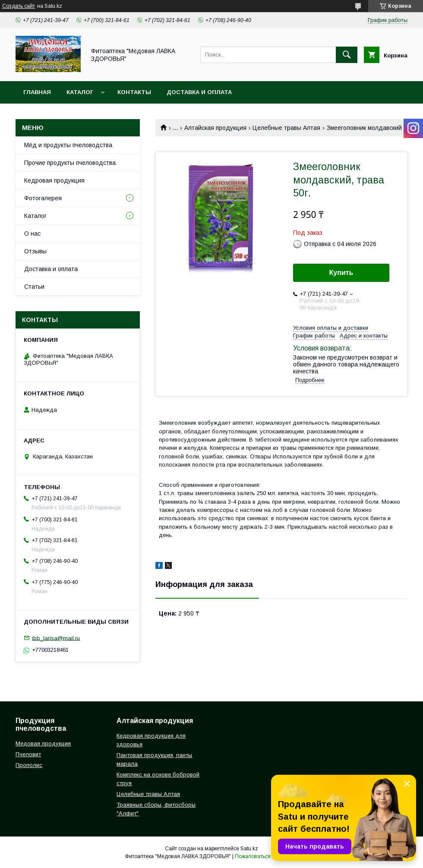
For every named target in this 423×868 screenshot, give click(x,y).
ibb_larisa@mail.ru (56, 638)
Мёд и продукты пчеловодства (68, 145)
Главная (37, 92)
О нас (32, 234)
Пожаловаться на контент (266, 856)
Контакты (134, 92)
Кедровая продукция (54, 180)
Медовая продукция (43, 743)
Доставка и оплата (199, 92)
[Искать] (347, 55)
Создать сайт (19, 6)
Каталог (80, 92)
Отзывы (35, 251)
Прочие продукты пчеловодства (70, 163)
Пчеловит (28, 754)
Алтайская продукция (215, 128)
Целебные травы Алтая (286, 128)
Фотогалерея (43, 198)
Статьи (34, 287)
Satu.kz (249, 849)
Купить (341, 273)
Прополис (29, 765)
